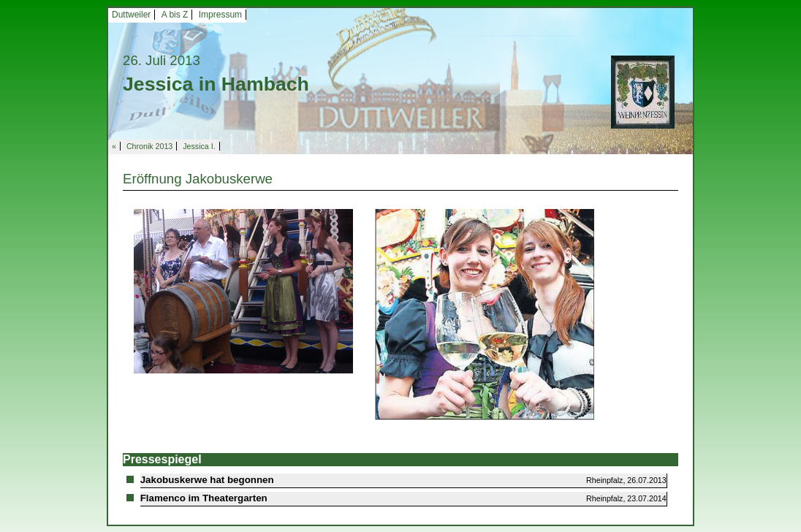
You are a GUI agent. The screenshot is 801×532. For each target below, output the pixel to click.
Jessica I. (199, 146)
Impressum (220, 15)
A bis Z (175, 15)
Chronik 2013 (149, 146)
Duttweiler (131, 15)
